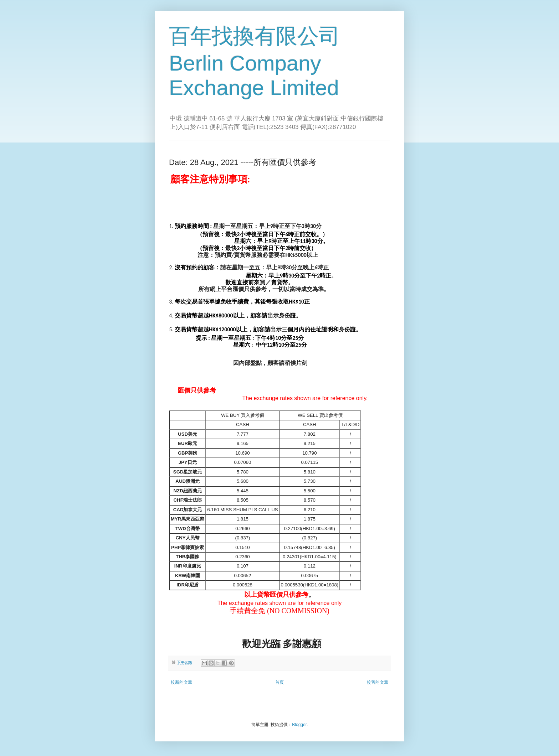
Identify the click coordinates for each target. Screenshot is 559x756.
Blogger (299, 725)
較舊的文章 (378, 682)
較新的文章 (181, 682)
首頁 (279, 682)
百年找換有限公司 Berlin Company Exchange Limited (255, 62)
